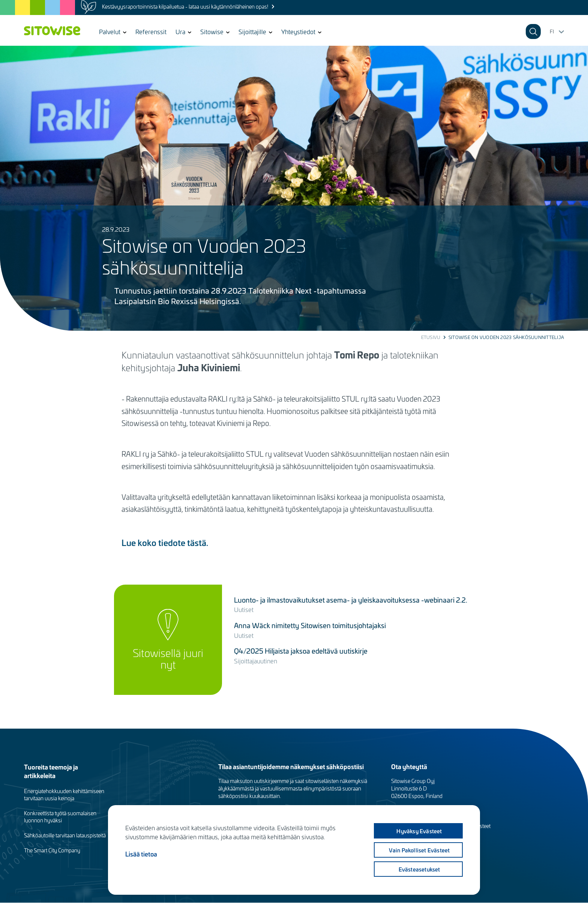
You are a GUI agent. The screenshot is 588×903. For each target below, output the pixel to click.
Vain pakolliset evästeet (419, 850)
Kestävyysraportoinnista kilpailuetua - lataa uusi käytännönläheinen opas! (185, 7)
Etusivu (431, 337)
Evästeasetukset (419, 869)
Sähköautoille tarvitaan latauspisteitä (65, 835)
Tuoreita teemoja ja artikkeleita (51, 771)
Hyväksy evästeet (419, 831)
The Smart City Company (52, 850)
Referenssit (151, 31)
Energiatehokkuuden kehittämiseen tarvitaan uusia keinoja (64, 795)
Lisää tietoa (141, 854)
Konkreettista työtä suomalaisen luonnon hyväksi (60, 817)
